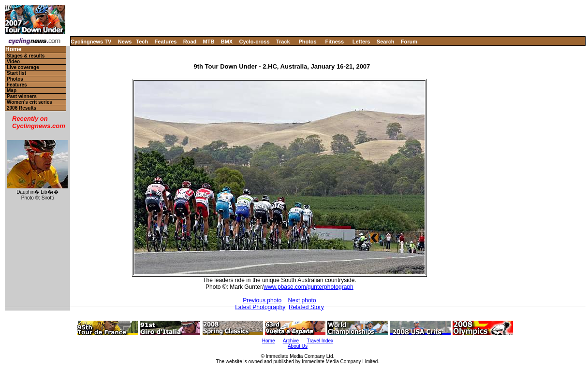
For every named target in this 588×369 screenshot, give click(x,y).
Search (386, 42)
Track (283, 42)
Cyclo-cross (255, 42)
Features (166, 42)
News (125, 42)
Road (190, 42)
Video (13, 62)
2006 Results (22, 108)
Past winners (22, 96)
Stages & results (26, 56)
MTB (209, 42)
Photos (307, 42)
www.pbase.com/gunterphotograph (308, 287)
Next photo (302, 300)
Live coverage (23, 67)
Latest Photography (260, 307)
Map (12, 91)
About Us (298, 346)
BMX (227, 42)
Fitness (334, 42)
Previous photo (262, 300)
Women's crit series (29, 102)
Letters (361, 42)
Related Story (306, 307)
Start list (16, 73)
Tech (142, 42)
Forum (409, 42)
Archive (291, 341)
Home (13, 50)
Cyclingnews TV (91, 42)
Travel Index (320, 341)
